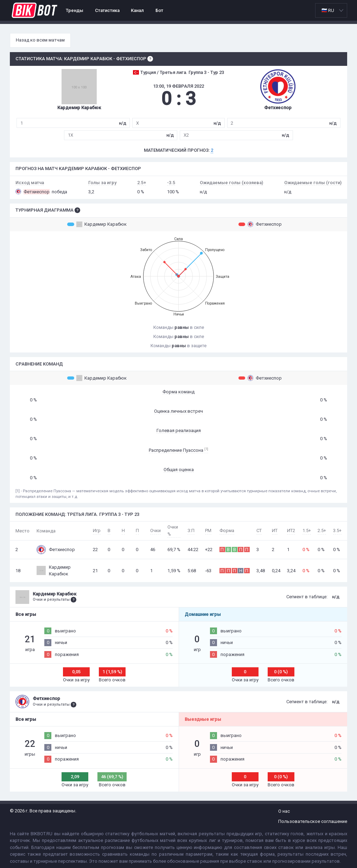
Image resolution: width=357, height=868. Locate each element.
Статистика (107, 10)
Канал (137, 10)
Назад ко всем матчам (40, 40)
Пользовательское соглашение (313, 821)
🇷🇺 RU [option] (328, 10)
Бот (159, 10)
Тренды (75, 10)
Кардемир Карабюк (97, 224)
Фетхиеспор (260, 224)
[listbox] (331, 10)
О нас (284, 811)
